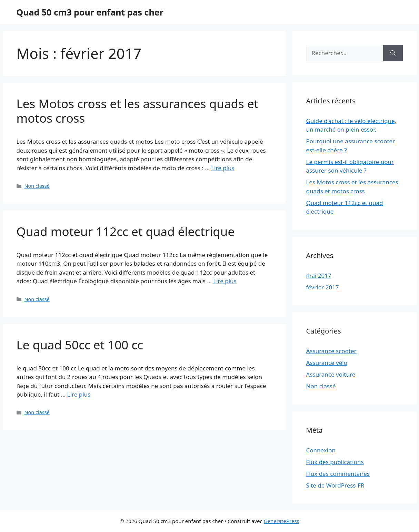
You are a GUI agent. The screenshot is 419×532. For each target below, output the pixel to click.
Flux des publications (335, 462)
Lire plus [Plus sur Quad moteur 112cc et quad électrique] (225, 281)
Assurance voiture (331, 374)
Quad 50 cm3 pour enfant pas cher (90, 12)
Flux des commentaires (338, 474)
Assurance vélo (327, 363)
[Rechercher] (393, 53)
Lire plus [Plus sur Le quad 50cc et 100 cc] (79, 394)
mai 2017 (319, 275)
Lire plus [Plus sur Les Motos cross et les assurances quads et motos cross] (223, 168)
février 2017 (323, 287)
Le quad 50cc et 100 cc (80, 345)
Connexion (321, 450)
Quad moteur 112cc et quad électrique (126, 231)
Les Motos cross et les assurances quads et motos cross (138, 111)
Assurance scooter (331, 351)
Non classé (37, 186)
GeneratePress (282, 521)
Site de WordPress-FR (335, 485)
